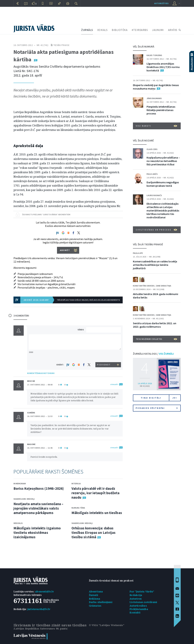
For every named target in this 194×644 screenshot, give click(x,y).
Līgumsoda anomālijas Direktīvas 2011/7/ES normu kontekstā (163, 67)
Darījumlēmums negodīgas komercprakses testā (163, 184)
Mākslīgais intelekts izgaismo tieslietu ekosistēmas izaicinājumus (37, 533)
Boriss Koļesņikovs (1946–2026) (39, 488)
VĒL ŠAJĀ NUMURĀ (144, 46)
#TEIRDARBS (140, 30)
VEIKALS (102, 30)
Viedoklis (18, 523)
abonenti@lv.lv (44, 591)
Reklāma (95, 599)
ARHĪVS (173, 30)
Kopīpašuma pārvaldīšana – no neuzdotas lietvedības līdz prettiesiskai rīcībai (163, 161)
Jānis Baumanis (154, 98)
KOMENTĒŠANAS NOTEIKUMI (41, 373)
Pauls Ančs (152, 174)
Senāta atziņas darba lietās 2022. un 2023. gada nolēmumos (155, 325)
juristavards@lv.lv (39, 609)
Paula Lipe (138, 253)
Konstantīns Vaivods (144, 286)
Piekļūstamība (139, 609)
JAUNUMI (158, 30)
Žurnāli (94, 595)
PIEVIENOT (104, 365)
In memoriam (20, 484)
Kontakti (135, 612)
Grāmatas (95, 606)
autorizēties (161, 3)
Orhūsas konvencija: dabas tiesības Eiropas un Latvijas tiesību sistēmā (94, 533)
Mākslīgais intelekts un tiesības (97, 513)
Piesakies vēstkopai (157, 408)
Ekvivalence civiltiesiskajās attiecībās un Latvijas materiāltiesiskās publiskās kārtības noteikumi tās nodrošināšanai (163, 210)
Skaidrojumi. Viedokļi (24, 499)
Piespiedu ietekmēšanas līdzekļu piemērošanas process (161, 110)
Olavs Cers (152, 149)
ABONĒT (65, 250)
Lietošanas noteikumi (143, 602)
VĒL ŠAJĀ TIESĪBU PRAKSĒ (148, 244)
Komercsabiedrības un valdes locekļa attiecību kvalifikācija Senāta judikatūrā (155, 265)
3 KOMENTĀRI (21, 316)
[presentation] (104, 356)
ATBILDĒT (114, 384)
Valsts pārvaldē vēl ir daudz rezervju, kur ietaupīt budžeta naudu (96, 493)
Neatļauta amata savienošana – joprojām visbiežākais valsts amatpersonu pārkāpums (38, 508)
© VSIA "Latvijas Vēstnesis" (107, 625)
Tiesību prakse (61, 45)
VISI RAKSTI (157, 126)
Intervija (76, 484)
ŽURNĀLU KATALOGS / (153, 354)
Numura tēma (78, 508)
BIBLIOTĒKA (120, 30)
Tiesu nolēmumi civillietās (157, 339)
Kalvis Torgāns (154, 55)
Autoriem (136, 599)
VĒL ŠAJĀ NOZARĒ (143, 140)
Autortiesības (138, 606)
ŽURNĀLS (87, 30)
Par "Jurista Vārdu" (142, 591)
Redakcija (136, 595)
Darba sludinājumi (101, 602)
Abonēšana (96, 591)
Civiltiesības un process (157, 230)
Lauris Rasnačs (154, 195)
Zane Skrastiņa (163, 286)
